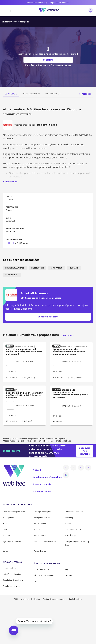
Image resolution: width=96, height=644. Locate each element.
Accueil (6, 479)
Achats (37, 570)
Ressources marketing (37, 3)
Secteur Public (40, 576)
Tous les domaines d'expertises (25, 479)
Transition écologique (74, 553)
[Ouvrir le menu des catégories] (5, 11)
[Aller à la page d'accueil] (51, 11)
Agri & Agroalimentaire (12, 582)
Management (8, 558)
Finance (68, 564)
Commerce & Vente (73, 570)
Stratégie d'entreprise (43, 553)
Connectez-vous (42, 532)
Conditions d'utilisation (31, 640)
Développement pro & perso (14, 553)
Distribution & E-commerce (45, 582)
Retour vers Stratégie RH (16, 22)
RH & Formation (47, 479)
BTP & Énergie (70, 576)
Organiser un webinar (59, 3)
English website (76, 640)
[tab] (11, 94)
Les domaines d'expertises (48, 518)
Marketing (69, 558)
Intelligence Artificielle (43, 558)
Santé (5, 592)
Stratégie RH (60, 479)
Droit (5, 570)
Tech (5, 564)
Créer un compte (42, 525)
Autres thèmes (40, 592)
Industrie (7, 576)
